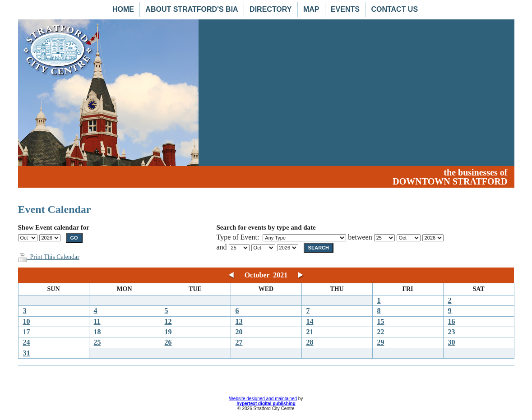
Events (345, 9)
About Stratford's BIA (192, 9)
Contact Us (394, 9)
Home (123, 9)
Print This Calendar (49, 257)
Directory (271, 9)
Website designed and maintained (263, 399)
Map (311, 9)
